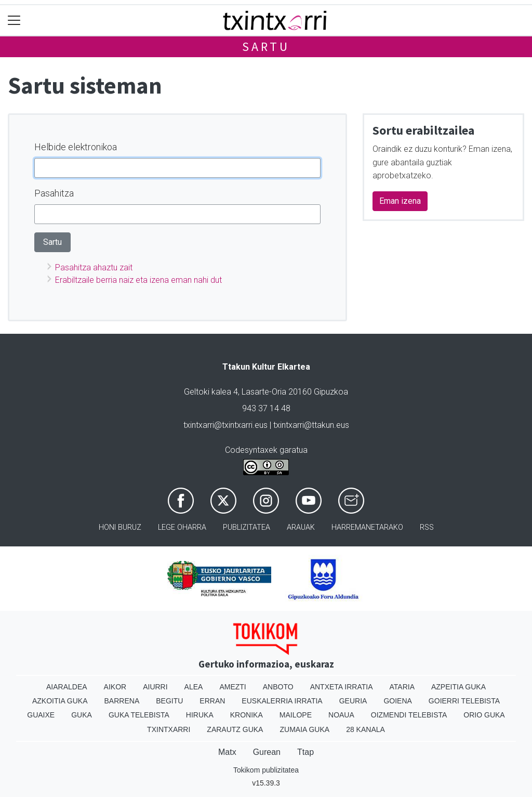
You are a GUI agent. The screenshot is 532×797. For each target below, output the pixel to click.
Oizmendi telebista (409, 715)
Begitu (169, 701)
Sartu (266, 47)
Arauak (301, 527)
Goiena (397, 701)
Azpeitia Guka (458, 687)
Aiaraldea (67, 687)
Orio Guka (484, 715)
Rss (427, 527)
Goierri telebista (464, 701)
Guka (82, 715)
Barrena (122, 701)
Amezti (232, 687)
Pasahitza (54, 193)
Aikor (115, 687)
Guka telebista (139, 715)
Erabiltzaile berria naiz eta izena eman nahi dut (138, 280)
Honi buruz (120, 527)
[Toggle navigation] (14, 21)
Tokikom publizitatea (266, 770)
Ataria (402, 687)
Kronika (247, 715)
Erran (212, 701)
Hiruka (200, 715)
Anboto (278, 687)
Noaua (341, 715)
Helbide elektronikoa (76, 147)
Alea (194, 687)
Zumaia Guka (304, 729)
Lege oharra (182, 527)
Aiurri (155, 687)
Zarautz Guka (235, 729)
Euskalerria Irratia (282, 701)
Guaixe (41, 715)
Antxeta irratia (342, 687)
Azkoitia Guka (60, 701)
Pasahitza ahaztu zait (94, 267)
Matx (227, 752)
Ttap (305, 752)
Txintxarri (169, 729)
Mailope (296, 715)
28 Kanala (365, 729)
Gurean (267, 752)
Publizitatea (247, 527)
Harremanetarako (367, 527)
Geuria (353, 701)
